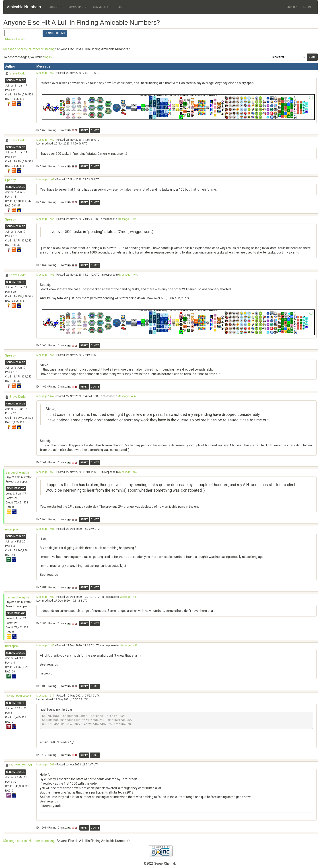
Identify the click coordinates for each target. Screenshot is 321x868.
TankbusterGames (18, 696)
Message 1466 (45, 355)
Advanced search (15, 39)
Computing (77, 7)
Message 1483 (45, 597)
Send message (15, 80)
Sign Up (292, 7)
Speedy (10, 180)
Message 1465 (45, 275)
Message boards (15, 49)
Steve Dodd (17, 73)
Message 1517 (45, 696)
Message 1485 (45, 645)
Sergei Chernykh (17, 472)
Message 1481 (45, 529)
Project (55, 7)
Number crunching (42, 49)
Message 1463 (45, 179)
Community (102, 7)
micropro (11, 529)
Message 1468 (45, 472)
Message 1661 (45, 765)
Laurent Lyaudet (21, 765)
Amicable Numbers (24, 7)
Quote (95, 130)
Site (122, 7)
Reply (84, 130)
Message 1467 (45, 396)
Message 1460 (45, 73)
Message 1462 (45, 140)
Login (307, 7)
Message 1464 (45, 219)
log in (48, 57)
